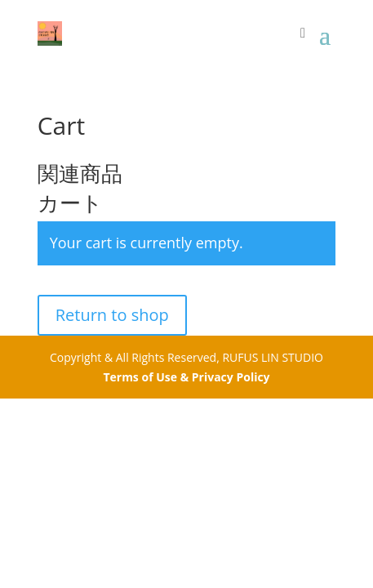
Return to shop (112, 315)
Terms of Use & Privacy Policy (186, 377)
